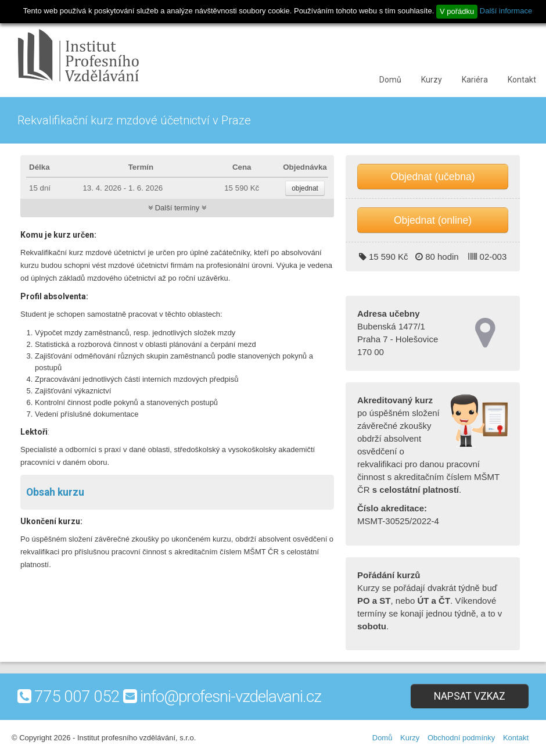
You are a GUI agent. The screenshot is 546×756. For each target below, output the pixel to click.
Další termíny (177, 208)
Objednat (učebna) (433, 177)
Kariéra (475, 80)
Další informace (506, 11)
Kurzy (432, 80)
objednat (305, 188)
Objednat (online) (433, 220)
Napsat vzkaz (470, 696)
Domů (390, 80)
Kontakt (522, 80)
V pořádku (457, 11)
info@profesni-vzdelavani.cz (231, 696)
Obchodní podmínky (461, 738)
